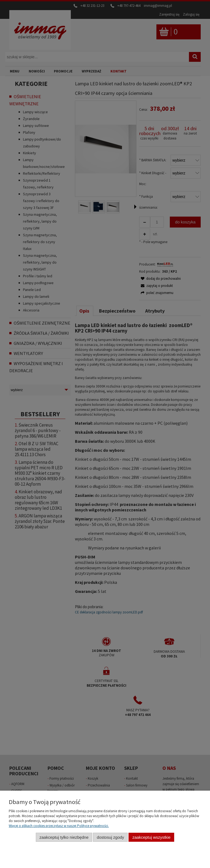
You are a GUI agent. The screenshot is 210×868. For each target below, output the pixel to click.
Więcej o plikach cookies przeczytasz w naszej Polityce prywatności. (59, 826)
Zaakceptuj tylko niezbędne (64, 837)
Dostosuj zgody (110, 837)
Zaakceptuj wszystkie (151, 837)
